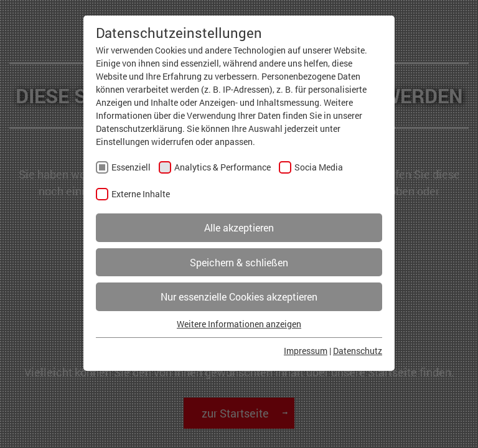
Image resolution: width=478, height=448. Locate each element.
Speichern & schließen (239, 262)
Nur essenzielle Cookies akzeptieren (239, 296)
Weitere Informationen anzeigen (239, 324)
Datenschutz (358, 351)
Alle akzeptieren (239, 227)
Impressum (306, 351)
